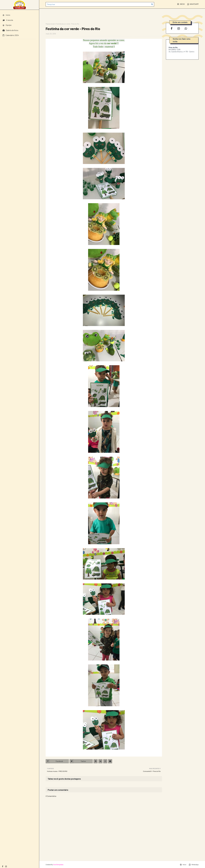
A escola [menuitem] (8, 20)
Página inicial (50, 24)
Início (181, 4)
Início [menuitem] (6, 15)
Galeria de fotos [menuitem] (10, 30)
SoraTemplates (58, 864)
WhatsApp (193, 4)
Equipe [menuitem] (7, 25)
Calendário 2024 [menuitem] (11, 35)
